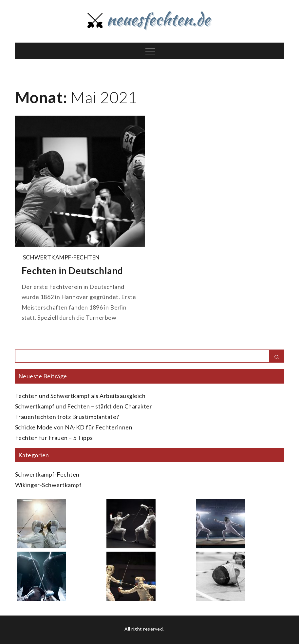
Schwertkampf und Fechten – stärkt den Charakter (84, 406)
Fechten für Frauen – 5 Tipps (54, 438)
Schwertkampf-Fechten (61, 257)
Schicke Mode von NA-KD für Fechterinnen (74, 427)
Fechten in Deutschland (72, 271)
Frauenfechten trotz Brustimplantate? (67, 417)
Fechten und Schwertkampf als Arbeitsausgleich (80, 396)
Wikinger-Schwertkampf (48, 485)
